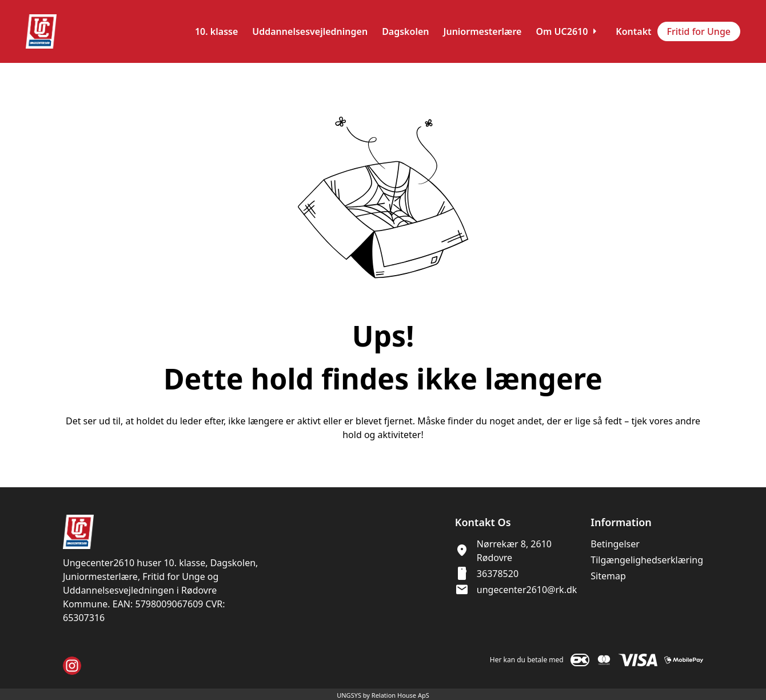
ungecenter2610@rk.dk (527, 590)
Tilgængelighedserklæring (647, 560)
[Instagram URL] (72, 666)
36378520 (498, 574)
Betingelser (615, 544)
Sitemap (608, 576)
